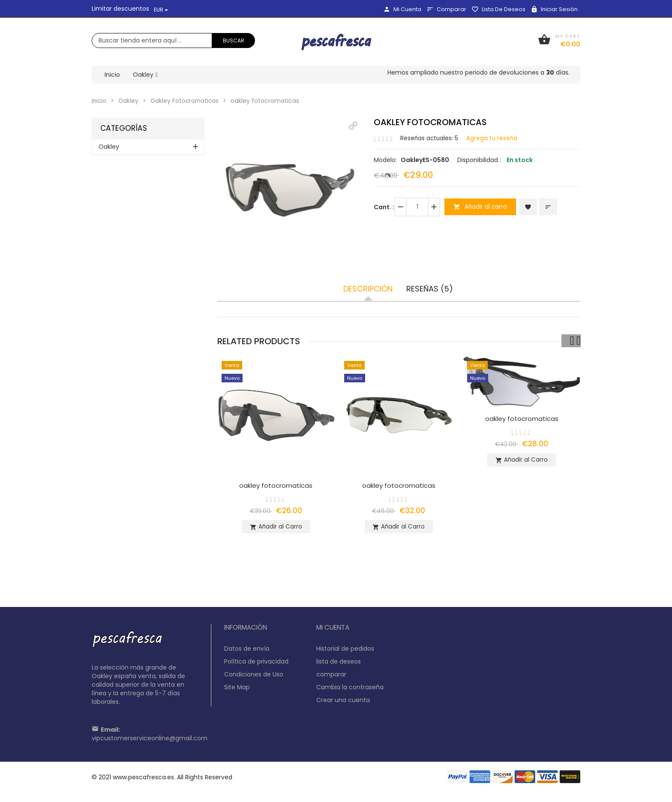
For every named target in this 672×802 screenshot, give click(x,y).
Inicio (99, 101)
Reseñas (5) (430, 289)
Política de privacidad (256, 665)
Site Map (237, 691)
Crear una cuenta (343, 703)
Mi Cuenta (402, 9)
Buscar (234, 41)
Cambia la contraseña (350, 691)
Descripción (368, 289)
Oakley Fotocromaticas (187, 101)
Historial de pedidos (345, 652)
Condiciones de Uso (254, 678)
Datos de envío (247, 652)
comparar (446, 9)
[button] (353, 126)
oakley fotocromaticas (276, 485)
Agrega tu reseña (493, 138)
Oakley (129, 101)
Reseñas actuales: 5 (430, 138)
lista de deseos (498, 9)
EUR (161, 10)
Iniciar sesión (554, 9)
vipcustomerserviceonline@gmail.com (150, 742)
